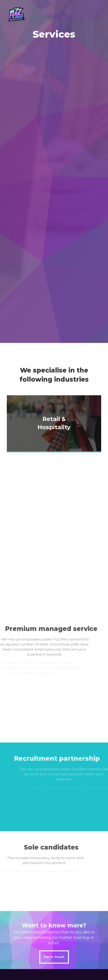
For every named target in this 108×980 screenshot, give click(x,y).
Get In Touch (54, 957)
